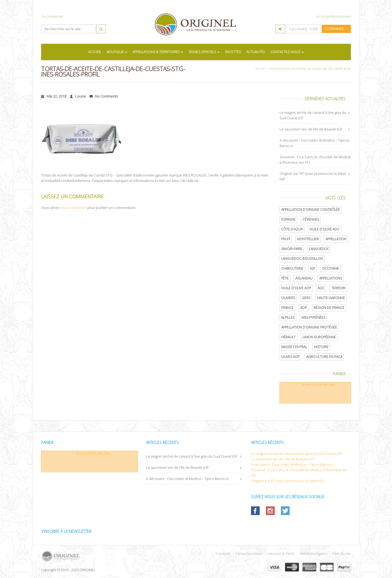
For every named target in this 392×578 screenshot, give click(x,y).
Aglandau (304, 278)
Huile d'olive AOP (296, 288)
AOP (304, 308)
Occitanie (330, 268)
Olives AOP (290, 357)
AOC (321, 288)
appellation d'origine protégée (309, 327)
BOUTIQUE (117, 52)
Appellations (331, 278)
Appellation (336, 239)
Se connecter (52, 16)
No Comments (104, 96)
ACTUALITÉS (256, 52)
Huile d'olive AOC (324, 229)
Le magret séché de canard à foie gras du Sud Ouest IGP (192, 456)
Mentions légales (313, 553)
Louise (78, 96)
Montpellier (308, 239)
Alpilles (288, 317)
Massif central (294, 347)
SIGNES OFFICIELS (204, 52)
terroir (338, 288)
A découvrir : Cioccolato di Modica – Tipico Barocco (187, 479)
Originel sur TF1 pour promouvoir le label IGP (287, 481)
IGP (313, 268)
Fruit (286, 239)
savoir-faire (292, 249)
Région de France (329, 308)
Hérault (288, 337)
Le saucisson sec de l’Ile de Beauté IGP (311, 129)
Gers (306, 298)
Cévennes (311, 219)
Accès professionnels (333, 16)
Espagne (288, 219)
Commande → (336, 29)
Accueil (260, 69)
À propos (223, 553)
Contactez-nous (248, 553)
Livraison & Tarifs (281, 553)
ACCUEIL (95, 52)
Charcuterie (292, 268)
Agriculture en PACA (324, 357)
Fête (285, 278)
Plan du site (342, 553)
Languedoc (319, 249)
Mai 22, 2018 (54, 96)
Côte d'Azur (292, 229)
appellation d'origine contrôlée (310, 210)
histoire (321, 347)
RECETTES (233, 52)
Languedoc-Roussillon (302, 259)
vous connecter (74, 208)
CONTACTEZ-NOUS (287, 52)
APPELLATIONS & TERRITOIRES (158, 52)
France (287, 308)
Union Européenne (319, 337)
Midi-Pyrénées (313, 317)
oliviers (288, 298)
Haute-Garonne (331, 298)
